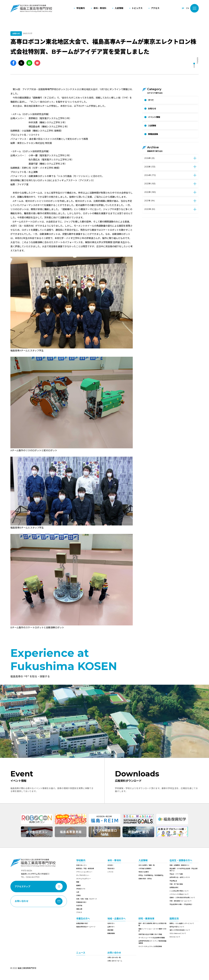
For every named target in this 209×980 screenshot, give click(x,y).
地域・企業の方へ (116, 919)
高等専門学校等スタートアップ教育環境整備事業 (152, 942)
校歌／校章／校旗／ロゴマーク (87, 899)
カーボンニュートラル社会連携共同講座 (152, 938)
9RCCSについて (175, 937)
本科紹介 (110, 865)
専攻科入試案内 (144, 872)
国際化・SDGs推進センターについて (182, 923)
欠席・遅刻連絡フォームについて (181, 901)
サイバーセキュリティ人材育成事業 (150, 946)
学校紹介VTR (81, 889)
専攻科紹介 (111, 869)
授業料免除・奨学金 (145, 879)
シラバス (110, 872)
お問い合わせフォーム (115, 961)
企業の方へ (111, 927)
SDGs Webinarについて (178, 933)
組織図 (78, 885)
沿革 (78, 892)
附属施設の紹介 (81, 902)
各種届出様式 (174, 887)
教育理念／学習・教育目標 (85, 869)
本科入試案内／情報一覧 (147, 865)
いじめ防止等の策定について (179, 891)
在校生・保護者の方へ (181, 860)
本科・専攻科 (114, 860)
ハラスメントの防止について (179, 894)
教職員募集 (111, 933)
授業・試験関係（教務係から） (180, 865)
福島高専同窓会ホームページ (86, 927)
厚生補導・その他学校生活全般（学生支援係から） (183, 870)
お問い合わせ (114, 953)
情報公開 (79, 909)
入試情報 (143, 860)
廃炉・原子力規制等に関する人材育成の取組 (152, 924)
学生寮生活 (173, 881)
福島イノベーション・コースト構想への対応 (152, 930)
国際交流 (174, 919)
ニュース (81, 953)
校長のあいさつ (81, 865)
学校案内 (81, 860)
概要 (78, 882)
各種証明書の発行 (82, 923)
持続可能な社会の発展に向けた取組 (150, 934)
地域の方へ (111, 923)
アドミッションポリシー (84, 872)
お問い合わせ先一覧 (114, 957)
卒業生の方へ (83, 919)
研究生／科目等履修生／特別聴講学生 (151, 875)
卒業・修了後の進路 (176, 884)
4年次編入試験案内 (145, 869)
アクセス (79, 912)
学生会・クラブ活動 (176, 874)
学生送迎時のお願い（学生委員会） (181, 904)
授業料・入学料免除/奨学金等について (182, 898)
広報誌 (78, 895)
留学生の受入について (177, 927)
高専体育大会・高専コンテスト (180, 877)
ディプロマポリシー (83, 875)
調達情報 (110, 930)
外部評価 (79, 906)
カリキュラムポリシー (84, 879)
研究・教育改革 (146, 919)
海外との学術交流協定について (180, 930)
